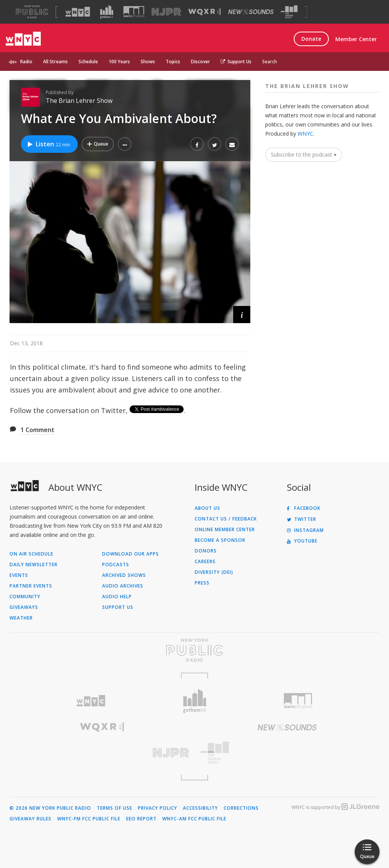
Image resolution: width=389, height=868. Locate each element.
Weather (21, 618)
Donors (206, 551)
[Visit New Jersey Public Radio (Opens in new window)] (102, 753)
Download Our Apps (130, 554)
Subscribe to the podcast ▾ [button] (304, 155)
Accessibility (200, 808)
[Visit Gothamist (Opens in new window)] (107, 12)
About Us (207, 508)
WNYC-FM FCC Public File (89, 819)
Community (25, 597)
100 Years (119, 62)
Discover (200, 62)
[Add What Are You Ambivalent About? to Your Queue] (98, 144)
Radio (26, 62)
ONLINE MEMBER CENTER (225, 530)
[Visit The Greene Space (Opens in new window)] (289, 12)
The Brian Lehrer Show (79, 101)
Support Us (236, 62)
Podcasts (116, 565)
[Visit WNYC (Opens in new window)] (78, 12)
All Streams (55, 62)
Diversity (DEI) (214, 572)
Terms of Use (114, 808)
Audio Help (117, 597)
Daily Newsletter (34, 565)
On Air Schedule (31, 554)
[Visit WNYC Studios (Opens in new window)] (134, 12)
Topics (173, 62)
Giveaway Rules (30, 819)
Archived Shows (124, 575)
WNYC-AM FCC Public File (194, 819)
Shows (148, 62)
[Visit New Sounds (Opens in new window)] (251, 12)
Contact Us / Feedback (226, 519)
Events (19, 575)
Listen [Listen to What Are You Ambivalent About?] (48, 144)
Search (270, 62)
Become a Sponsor (220, 540)
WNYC (305, 134)
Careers (205, 562)
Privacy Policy (158, 808)
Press (202, 583)
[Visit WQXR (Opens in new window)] (204, 12)
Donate (311, 39)
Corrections (241, 808)
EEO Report (141, 819)
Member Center (356, 39)
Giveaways (24, 607)
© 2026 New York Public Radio (50, 808)
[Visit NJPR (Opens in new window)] (166, 12)
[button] (125, 144)
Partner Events (31, 586)
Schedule (88, 62)
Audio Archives (123, 586)
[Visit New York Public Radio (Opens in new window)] (194, 650)
